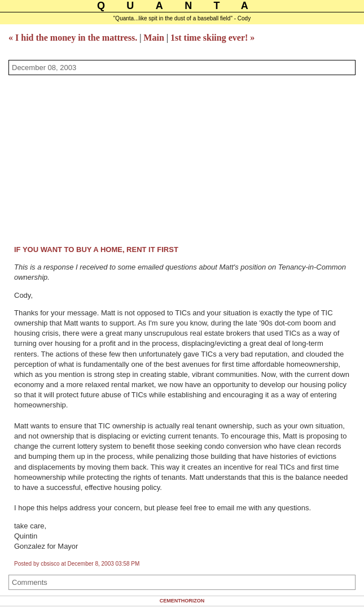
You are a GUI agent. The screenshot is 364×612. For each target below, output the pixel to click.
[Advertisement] (186, 160)
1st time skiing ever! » (212, 38)
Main (154, 38)
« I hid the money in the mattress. (73, 38)
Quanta (183, 6)
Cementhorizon (182, 601)
